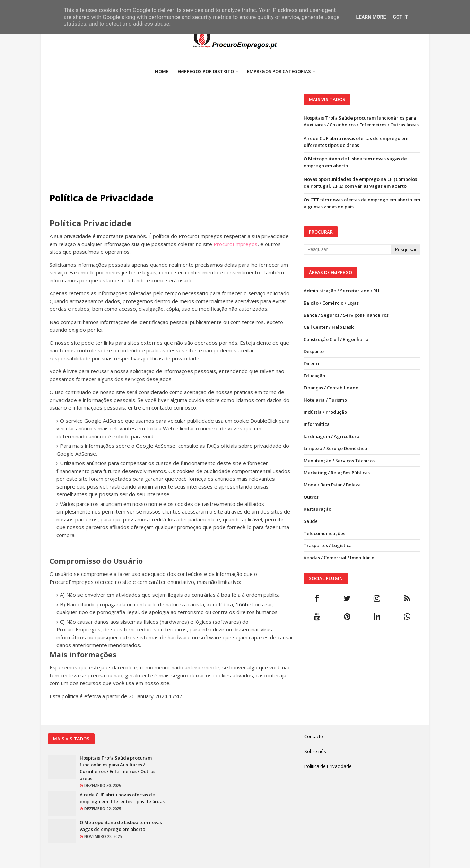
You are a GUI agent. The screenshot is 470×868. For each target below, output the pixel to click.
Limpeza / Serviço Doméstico (335, 448)
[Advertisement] (171, 142)
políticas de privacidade (171, 358)
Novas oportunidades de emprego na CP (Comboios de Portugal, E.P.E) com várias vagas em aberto (360, 183)
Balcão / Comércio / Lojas (331, 303)
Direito (311, 363)
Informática (317, 424)
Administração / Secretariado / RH (342, 291)
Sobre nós (315, 751)
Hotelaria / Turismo (325, 400)
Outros (311, 497)
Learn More (371, 17)
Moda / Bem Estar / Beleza (332, 485)
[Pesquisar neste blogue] (347, 249)
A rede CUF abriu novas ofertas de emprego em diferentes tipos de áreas (356, 142)
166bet (245, 604)
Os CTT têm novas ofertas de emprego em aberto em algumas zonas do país (362, 203)
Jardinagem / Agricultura (332, 436)
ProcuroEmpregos (236, 244)
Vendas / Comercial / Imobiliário (339, 558)
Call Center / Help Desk (329, 327)
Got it (400, 17)
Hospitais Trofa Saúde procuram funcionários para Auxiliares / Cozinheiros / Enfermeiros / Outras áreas (361, 121)
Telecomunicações (324, 533)
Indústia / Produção (325, 412)
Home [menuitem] (162, 71)
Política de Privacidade (328, 766)
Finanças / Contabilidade (331, 388)
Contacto (314, 736)
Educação (314, 376)
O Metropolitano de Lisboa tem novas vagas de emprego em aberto (355, 162)
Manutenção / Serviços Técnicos (339, 461)
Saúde (311, 521)
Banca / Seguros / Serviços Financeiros (346, 315)
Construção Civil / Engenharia (336, 339)
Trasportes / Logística (328, 545)
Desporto (314, 351)
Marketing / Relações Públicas (337, 473)
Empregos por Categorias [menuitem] (279, 71)
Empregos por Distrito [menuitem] (206, 71)
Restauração (317, 509)
